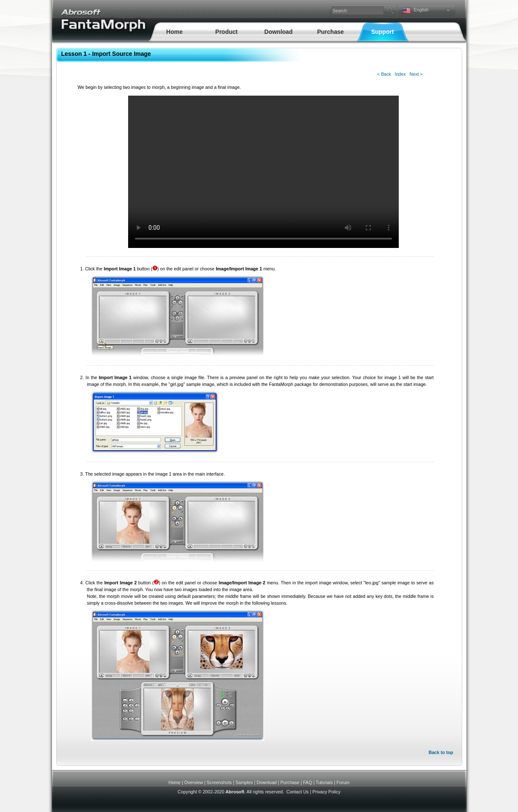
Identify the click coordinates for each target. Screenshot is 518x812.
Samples (244, 782)
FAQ (308, 782)
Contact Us (297, 792)
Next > (416, 74)
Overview (194, 782)
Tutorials (324, 782)
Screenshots (219, 782)
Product (226, 32)
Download (278, 32)
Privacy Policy (326, 792)
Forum (343, 782)
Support (383, 32)
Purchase (330, 32)
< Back (384, 74)
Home (174, 32)
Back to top (441, 752)
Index (400, 74)
